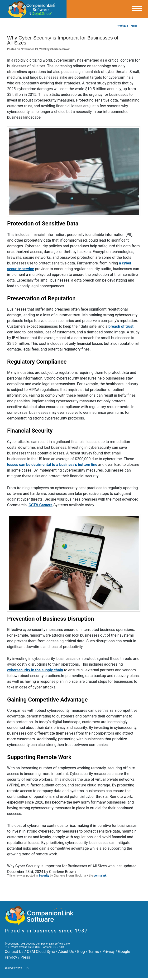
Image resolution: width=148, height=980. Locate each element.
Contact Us (14, 952)
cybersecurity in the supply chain (35, 670)
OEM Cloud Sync (41, 952)
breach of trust (121, 326)
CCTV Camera (41, 505)
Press (25, 957)
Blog (81, 952)
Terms (93, 952)
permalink (100, 876)
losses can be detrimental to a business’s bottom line (52, 465)
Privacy (109, 952)
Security (44, 876)
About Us (66, 952)
